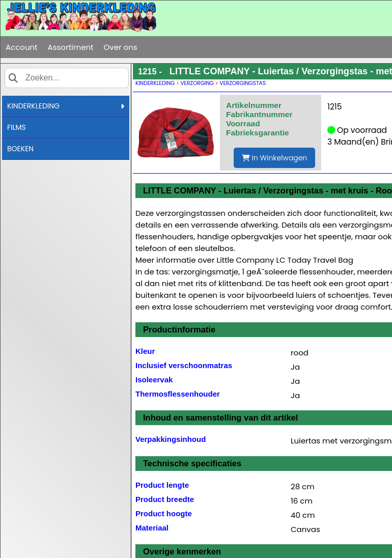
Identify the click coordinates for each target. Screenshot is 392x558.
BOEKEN (20, 149)
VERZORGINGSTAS (243, 83)
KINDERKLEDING (66, 106)
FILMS (17, 127)
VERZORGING (198, 83)
